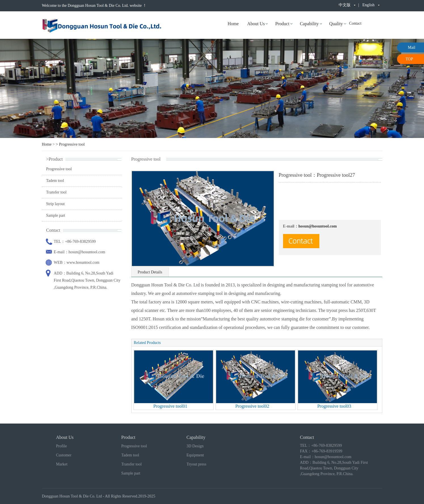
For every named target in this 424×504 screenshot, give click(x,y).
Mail (412, 47)
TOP (409, 59)
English (369, 5)
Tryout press (197, 464)
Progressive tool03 (334, 406)
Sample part (56, 215)
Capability (309, 24)
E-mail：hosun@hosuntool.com (80, 252)
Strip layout (56, 204)
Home (233, 24)
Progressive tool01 (170, 406)
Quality (336, 24)
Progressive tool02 (252, 406)
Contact (355, 23)
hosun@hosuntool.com (318, 226)
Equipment (195, 455)
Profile (62, 446)
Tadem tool (55, 181)
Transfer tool (56, 192)
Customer (64, 455)
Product (282, 24)
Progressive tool (72, 144)
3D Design (195, 446)
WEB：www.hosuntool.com (77, 262)
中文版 (345, 5)
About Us (256, 24)
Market (62, 464)
